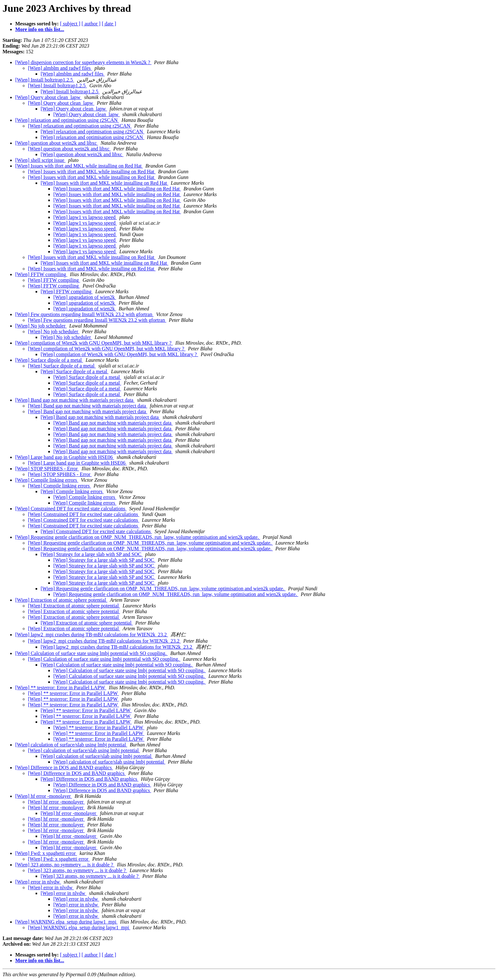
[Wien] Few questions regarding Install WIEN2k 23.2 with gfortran (84, 314)
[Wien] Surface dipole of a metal (49, 360)
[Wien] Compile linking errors (47, 480)
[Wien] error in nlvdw (38, 882)
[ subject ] (70, 24)
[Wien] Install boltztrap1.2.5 (45, 80)
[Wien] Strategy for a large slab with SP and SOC (92, 554)
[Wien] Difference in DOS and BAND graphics (64, 768)
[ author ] (91, 24)
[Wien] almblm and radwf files (60, 68)
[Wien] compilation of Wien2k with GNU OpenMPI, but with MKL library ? (94, 343)
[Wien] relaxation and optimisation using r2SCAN (67, 120)
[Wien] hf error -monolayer (44, 796)
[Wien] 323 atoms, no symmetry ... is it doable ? (65, 865)
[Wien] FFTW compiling (41, 274)
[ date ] (109, 24)
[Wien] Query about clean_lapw (48, 97)
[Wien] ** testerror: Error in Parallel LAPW (61, 688)
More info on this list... (40, 29)
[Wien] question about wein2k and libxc (57, 143)
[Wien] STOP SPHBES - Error (47, 469)
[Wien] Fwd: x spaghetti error (46, 853)
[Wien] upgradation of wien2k (85, 297)
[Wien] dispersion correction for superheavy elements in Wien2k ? (83, 62)
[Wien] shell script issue (40, 160)
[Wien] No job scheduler (41, 326)
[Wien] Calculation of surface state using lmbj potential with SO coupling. (91, 653)
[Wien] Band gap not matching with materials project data (75, 400)
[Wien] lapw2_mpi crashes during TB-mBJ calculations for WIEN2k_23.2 (92, 635)
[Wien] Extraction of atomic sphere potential (61, 600)
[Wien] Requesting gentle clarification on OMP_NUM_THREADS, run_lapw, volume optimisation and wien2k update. (138, 537)
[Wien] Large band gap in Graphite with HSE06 (65, 457)
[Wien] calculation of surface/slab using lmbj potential (71, 745)
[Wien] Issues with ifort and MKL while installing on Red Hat (79, 166)
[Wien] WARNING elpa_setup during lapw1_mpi (66, 922)
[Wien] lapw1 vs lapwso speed (85, 217)
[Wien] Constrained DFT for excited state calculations (71, 509)
